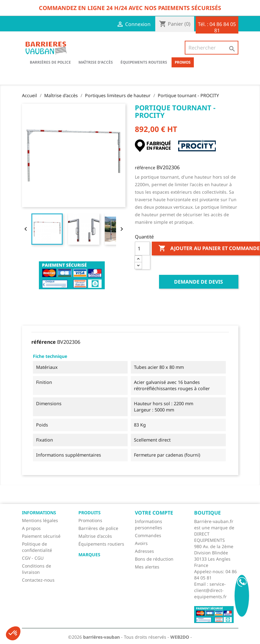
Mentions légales (40, 520)
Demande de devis (199, 282)
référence (145, 168)
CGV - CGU (33, 558)
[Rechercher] (211, 48)
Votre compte (154, 513)
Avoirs (141, 543)
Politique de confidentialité (37, 547)
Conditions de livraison (37, 569)
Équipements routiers (144, 62)
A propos (31, 528)
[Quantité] (142, 249)
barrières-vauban (101, 637)
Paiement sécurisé (41, 536)
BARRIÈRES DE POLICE (50, 62)
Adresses (144, 551)
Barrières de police (98, 528)
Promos (183, 62)
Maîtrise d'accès (96, 62)
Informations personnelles (149, 524)
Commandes (148, 535)
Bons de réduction (154, 559)
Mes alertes (147, 567)
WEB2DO (180, 637)
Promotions (90, 520)
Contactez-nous (38, 580)
